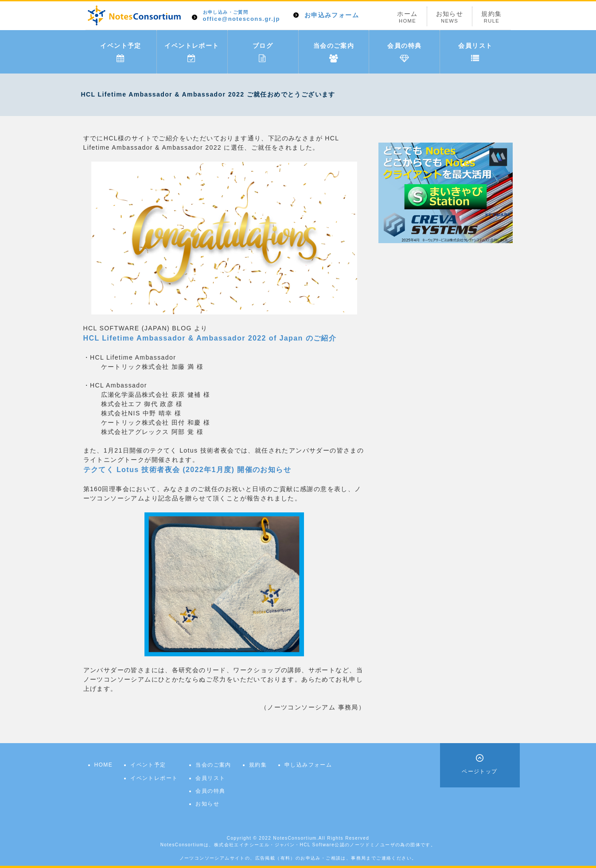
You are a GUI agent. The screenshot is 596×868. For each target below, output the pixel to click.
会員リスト (475, 52)
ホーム (407, 17)
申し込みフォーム (308, 765)
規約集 (491, 17)
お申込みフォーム (332, 15)
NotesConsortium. (296, 838)
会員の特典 (404, 52)
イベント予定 (121, 52)
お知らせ (450, 17)
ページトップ (479, 771)
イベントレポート (192, 52)
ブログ (263, 52)
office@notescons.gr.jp (242, 16)
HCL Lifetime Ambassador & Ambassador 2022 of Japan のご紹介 (210, 338)
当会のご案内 (334, 52)
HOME (104, 765)
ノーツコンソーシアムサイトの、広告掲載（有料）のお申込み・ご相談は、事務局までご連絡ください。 (298, 858)
